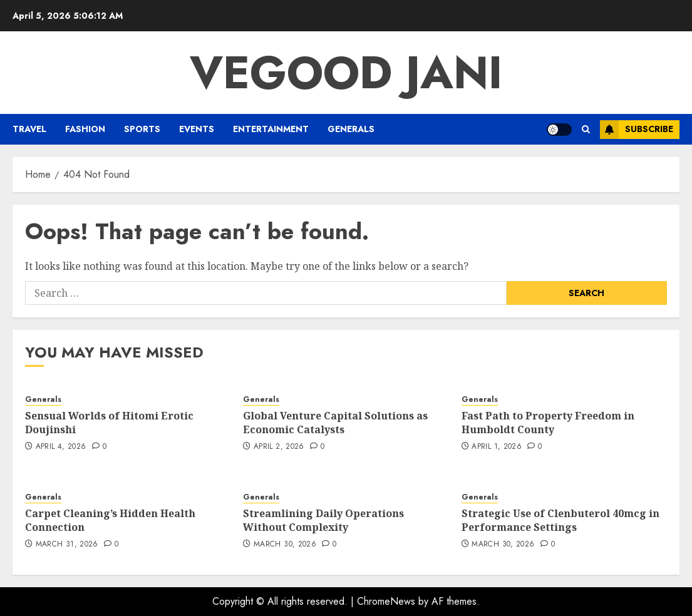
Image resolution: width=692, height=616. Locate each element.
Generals (351, 129)
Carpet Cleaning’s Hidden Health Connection (110, 520)
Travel (29, 129)
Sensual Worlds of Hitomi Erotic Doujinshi (109, 423)
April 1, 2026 (497, 447)
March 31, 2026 (67, 545)
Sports (142, 129)
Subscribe (637, 130)
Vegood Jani (346, 73)
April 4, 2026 (61, 447)
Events (197, 129)
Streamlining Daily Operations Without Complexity (323, 520)
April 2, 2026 (279, 447)
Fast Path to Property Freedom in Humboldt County (548, 423)
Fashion (85, 129)
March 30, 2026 (285, 545)
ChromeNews (386, 601)
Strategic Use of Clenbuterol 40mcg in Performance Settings (560, 520)
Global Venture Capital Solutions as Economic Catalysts (335, 423)
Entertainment (271, 129)
